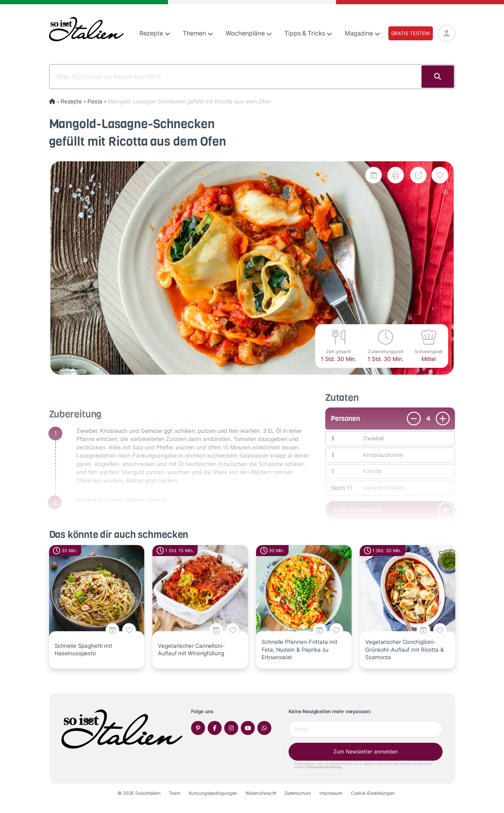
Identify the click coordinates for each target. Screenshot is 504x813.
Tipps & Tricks (308, 33)
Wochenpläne (249, 33)
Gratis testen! (411, 33)
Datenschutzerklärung (324, 767)
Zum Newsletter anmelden (366, 752)
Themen (198, 33)
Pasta (95, 101)
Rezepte (155, 33)
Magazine (362, 33)
